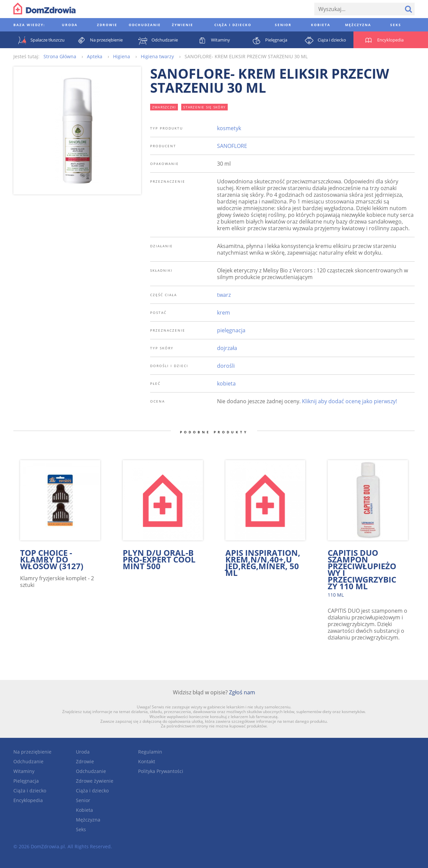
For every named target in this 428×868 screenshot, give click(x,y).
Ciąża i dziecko (30, 791)
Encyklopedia (28, 800)
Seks (81, 829)
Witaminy (24, 771)
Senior (83, 800)
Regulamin (150, 752)
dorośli (226, 366)
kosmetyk (229, 128)
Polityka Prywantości (161, 771)
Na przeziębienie (32, 752)
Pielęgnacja (26, 781)
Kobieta (84, 810)
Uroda (83, 752)
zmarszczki (164, 107)
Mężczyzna (88, 820)
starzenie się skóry (204, 107)
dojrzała (227, 348)
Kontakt (147, 761)
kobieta (226, 383)
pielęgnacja (231, 330)
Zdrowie (85, 761)
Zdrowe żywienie (95, 781)
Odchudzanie (28, 761)
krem (224, 313)
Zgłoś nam (242, 692)
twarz (224, 295)
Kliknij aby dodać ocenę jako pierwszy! (349, 401)
